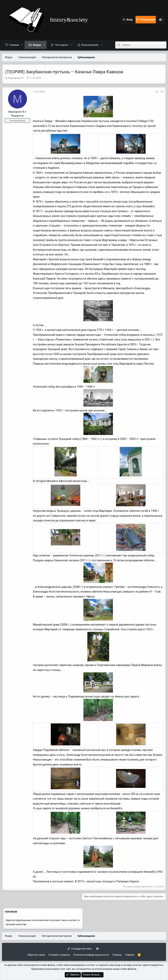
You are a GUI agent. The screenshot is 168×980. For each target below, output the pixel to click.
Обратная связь (36, 955)
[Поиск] (144, 45)
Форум (37, 45)
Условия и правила (59, 955)
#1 (162, 92)
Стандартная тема (79, 949)
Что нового (62, 45)
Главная (14, 45)
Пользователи (90, 45)
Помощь (117, 955)
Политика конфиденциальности (91, 955)
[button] (23, 45)
